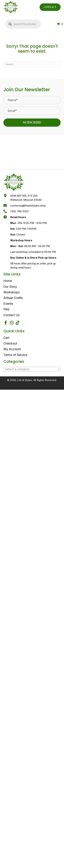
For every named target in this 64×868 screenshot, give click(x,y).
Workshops (11, 292)
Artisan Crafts (13, 298)
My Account (12, 349)
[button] (32, 123)
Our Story (10, 287)
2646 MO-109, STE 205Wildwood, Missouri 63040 (26, 198)
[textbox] (32, 369)
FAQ (6, 309)
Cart (6, 338)
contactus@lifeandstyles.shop (28, 206)
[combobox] (32, 369)
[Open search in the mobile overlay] (23, 24)
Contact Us (11, 315)
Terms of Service (15, 355)
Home (8, 281)
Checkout (10, 343)
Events (8, 304)
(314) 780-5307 (20, 211)
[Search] (32, 64)
